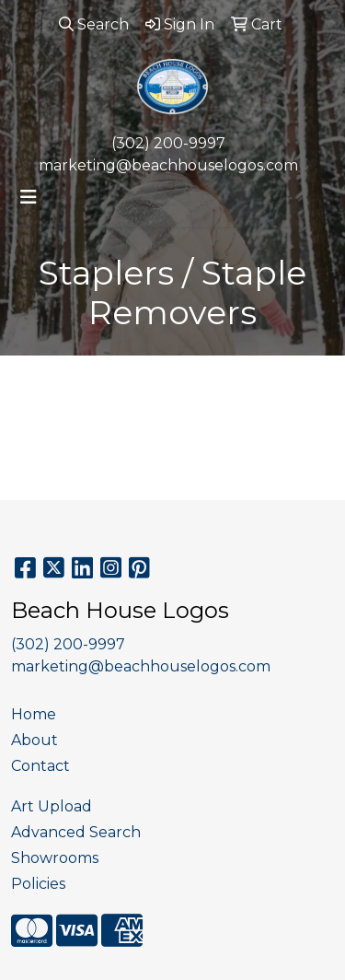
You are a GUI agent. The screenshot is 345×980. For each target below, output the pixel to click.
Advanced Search (76, 832)
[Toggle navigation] (29, 197)
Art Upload (52, 806)
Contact (40, 766)
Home (34, 714)
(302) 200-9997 (168, 143)
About (34, 740)
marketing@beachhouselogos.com (168, 165)
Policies (38, 884)
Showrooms (55, 858)
